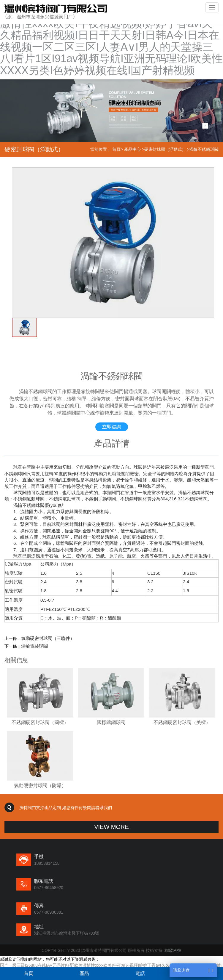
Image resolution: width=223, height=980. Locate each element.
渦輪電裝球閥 (34, 646)
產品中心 (132, 149)
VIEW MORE (111, 827)
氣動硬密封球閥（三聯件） (48, 638)
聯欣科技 (173, 950)
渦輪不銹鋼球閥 (204, 149)
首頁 (116, 149)
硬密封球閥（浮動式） (165, 149)
